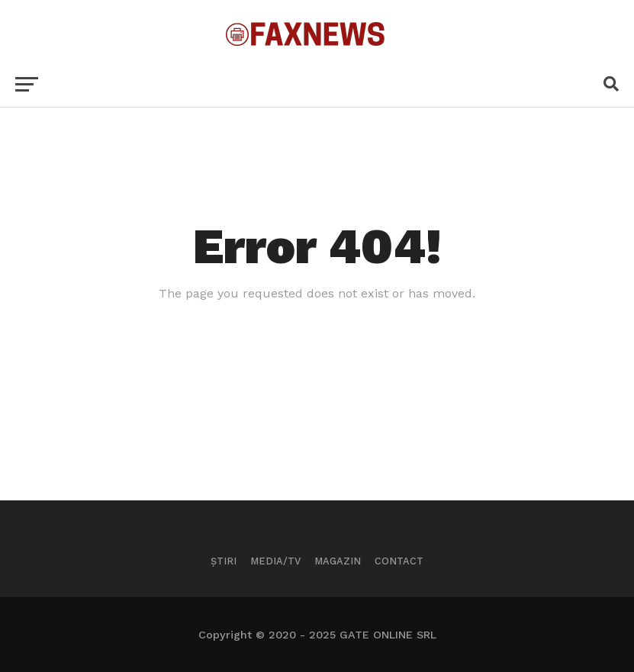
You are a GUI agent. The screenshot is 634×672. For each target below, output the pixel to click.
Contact (399, 561)
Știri (224, 561)
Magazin (338, 561)
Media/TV (275, 561)
